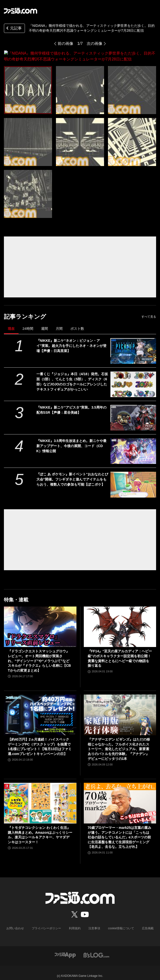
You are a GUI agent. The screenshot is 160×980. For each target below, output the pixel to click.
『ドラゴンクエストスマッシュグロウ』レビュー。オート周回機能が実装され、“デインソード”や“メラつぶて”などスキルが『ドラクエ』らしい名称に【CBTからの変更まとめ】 (39, 655)
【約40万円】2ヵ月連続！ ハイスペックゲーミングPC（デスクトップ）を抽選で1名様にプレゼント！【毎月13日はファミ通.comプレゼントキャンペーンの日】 (40, 741)
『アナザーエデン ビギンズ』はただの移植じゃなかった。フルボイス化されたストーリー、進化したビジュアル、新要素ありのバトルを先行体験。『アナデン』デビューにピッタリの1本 (119, 743)
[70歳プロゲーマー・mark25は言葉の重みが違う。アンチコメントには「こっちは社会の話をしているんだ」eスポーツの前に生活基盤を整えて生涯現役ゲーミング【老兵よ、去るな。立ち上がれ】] (120, 797)
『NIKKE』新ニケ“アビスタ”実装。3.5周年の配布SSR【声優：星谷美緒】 (71, 404)
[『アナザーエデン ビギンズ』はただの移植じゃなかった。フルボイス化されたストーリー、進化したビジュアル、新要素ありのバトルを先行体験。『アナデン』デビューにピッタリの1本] (120, 709)
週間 (44, 323)
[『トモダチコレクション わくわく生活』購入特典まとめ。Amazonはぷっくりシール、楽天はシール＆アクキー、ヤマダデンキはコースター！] (40, 797)
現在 (11, 323)
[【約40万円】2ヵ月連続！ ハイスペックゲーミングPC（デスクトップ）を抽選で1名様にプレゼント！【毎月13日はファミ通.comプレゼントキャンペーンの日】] (40, 709)
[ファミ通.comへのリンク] (21, 11)
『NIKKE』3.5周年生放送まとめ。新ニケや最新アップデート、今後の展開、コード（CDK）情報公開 (71, 440)
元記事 (13, 29)
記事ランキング (25, 311)
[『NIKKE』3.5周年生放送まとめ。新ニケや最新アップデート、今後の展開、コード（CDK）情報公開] (133, 445)
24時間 (28, 323)
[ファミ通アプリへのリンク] (65, 949)
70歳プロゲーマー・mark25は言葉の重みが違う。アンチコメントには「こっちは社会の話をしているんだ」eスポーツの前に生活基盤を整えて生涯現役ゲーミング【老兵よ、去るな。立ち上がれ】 (120, 831)
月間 (59, 323)
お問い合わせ (15, 922)
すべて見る (149, 311)
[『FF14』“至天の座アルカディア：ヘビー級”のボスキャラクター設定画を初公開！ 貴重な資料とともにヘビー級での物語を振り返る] (120, 621)
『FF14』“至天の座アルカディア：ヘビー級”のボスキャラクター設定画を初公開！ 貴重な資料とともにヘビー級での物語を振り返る (120, 652)
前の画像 (65, 44)
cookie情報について (121, 922)
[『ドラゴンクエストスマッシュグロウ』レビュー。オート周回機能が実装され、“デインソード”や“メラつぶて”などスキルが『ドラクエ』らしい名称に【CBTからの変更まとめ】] (40, 621)
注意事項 (94, 922)
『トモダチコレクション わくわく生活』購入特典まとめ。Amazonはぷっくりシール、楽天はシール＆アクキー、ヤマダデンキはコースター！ (40, 829)
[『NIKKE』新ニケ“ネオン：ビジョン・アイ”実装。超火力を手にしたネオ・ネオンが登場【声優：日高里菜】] (133, 345)
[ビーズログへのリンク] (96, 949)
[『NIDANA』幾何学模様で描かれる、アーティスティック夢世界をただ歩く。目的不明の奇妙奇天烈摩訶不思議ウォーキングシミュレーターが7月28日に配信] (28, 84)
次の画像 (95, 44)
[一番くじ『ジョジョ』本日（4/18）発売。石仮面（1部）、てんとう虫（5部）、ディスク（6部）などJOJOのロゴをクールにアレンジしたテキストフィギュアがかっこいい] (133, 378)
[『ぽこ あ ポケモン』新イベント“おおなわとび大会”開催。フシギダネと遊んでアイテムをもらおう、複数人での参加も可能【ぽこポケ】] (133, 479)
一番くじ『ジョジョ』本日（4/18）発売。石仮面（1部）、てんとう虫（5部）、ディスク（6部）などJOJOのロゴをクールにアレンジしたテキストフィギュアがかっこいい (72, 376)
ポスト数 (77, 323)
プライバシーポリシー (46, 922)
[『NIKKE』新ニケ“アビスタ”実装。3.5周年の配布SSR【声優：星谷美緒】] (133, 412)
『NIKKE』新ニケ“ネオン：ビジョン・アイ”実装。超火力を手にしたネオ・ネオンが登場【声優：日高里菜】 (71, 340)
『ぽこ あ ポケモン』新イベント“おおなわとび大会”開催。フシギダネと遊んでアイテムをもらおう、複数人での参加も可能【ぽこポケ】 (72, 473)
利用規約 (75, 922)
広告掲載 (148, 922)
